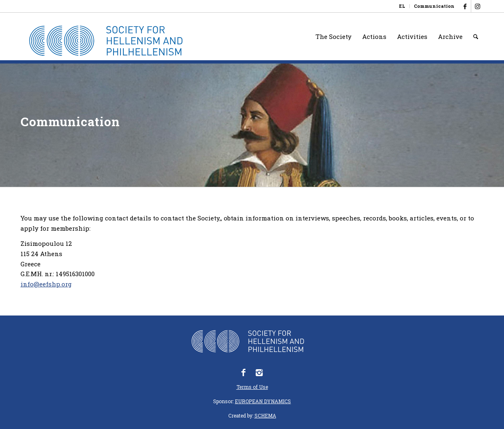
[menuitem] (402, 6)
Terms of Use (252, 387)
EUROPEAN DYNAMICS (263, 401)
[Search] (476, 36)
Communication (434, 6)
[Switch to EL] (402, 6)
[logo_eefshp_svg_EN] (112, 41)
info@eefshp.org (46, 284)
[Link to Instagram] (477, 6)
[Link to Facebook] (465, 6)
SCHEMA (265, 415)
